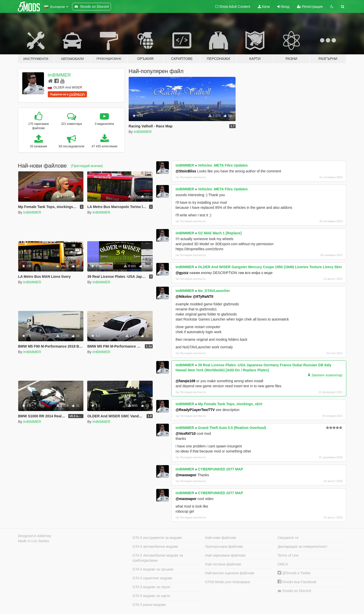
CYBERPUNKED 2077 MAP (220, 469)
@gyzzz (182, 273)
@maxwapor (186, 475)
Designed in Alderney (35, 536)
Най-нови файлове (221, 538)
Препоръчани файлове (224, 547)
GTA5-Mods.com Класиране (228, 582)
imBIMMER (59, 75)
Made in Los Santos (34, 541)
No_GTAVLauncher (214, 291)
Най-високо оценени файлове (230, 573)
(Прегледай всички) (87, 166)
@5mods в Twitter (294, 573)
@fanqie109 (185, 381)
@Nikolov (184, 297)
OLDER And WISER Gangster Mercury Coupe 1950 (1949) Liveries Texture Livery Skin (270, 267)
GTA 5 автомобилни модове (155, 547)
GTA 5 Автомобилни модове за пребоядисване (158, 558)
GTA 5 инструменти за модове (157, 538)
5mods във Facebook (297, 582)
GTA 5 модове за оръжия (153, 569)
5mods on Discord (294, 591)
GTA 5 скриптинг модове (152, 578)
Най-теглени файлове (223, 564)
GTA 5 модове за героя (151, 587)
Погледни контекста (191, 177)
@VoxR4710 (186, 434)
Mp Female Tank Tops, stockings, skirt (230, 404)
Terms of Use (288, 555)
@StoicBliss (186, 171)
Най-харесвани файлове (225, 555)
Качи (264, 7)
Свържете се (288, 538)
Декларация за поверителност (302, 547)
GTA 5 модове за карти (151, 596)
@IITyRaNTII (203, 297)
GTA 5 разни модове (149, 605)
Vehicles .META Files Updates (223, 165)
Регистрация (310, 7)
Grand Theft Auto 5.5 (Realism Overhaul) (232, 428)
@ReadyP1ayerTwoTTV (195, 410)
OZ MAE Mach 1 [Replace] (220, 233)
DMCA (283, 564)
